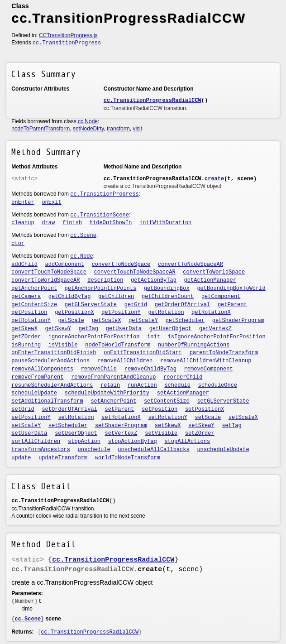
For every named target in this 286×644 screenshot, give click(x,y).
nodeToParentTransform (41, 129)
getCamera (26, 297)
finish (72, 223)
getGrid (136, 305)
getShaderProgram (238, 321)
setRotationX (121, 418)
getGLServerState (91, 305)
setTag (231, 426)
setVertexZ (121, 433)
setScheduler (68, 426)
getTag (88, 329)
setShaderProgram (121, 426)
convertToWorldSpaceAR (45, 280)
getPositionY (121, 312)
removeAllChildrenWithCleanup (206, 361)
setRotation (76, 418)
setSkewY (201, 426)
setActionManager (183, 393)
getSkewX (24, 329)
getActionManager (210, 280)
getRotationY (31, 321)
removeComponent (209, 369)
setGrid (23, 409)
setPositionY (31, 418)
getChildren (116, 297)
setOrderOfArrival (69, 409)
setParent (119, 409)
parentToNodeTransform (224, 353)
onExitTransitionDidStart (143, 353)
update (21, 458)
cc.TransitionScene (100, 215)
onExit (51, 202)
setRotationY (167, 418)
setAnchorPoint (113, 401)
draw (48, 223)
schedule (177, 385)
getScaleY (143, 321)
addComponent (65, 264)
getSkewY (58, 329)
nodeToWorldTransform (118, 345)
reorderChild (183, 377)
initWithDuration (165, 223)
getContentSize (34, 305)
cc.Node (88, 121)
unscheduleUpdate (223, 450)
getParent (232, 305)
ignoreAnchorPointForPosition (94, 337)
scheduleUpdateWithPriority (107, 393)
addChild (24, 264)
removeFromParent (37, 377)
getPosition (29, 312)
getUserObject (171, 329)
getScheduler (185, 321)
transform (118, 129)
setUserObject (76, 433)
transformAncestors (41, 450)
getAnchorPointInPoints (100, 288)
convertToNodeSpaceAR (191, 264)
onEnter (23, 202)
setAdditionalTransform (47, 401)
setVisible (161, 433)
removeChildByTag (150, 369)
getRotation (166, 312)
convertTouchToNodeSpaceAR (135, 272)
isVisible (63, 345)
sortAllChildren (36, 442)
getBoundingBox (167, 288)
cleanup (23, 223)
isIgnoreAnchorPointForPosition (217, 337)
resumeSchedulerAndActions (52, 385)
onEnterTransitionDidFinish (54, 353)
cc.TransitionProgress (67, 43)
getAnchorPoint (34, 288)
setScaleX (243, 418)
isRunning (26, 345)
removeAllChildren (125, 361)
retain (110, 385)
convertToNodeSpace (121, 264)
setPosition (160, 409)
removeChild (99, 369)
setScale (208, 418)
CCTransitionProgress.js (68, 35)
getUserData (124, 329)
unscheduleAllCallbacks (153, 450)
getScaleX (107, 321)
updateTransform (63, 458)
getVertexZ (215, 329)
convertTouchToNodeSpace (49, 272)
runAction (142, 385)
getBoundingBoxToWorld (231, 288)
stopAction (84, 442)
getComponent (221, 297)
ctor (18, 244)
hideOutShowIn (111, 223)
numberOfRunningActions (194, 345)
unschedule (94, 450)
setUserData (29, 433)
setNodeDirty (88, 129)
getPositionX (74, 312)
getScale (71, 321)
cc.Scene (83, 235)
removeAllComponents (42, 369)
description (105, 280)
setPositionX (205, 409)
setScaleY (26, 426)
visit (137, 129)
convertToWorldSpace (214, 272)
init (154, 337)
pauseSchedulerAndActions (50, 361)
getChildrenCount (168, 297)
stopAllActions (187, 442)
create (214, 179)
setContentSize (167, 401)
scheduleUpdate (34, 393)
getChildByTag (70, 297)
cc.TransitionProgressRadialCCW (153, 101)
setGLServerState (223, 401)
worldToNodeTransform (128, 458)
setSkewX (168, 426)
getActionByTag (154, 280)
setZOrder (200, 433)
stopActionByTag (133, 442)
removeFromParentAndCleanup (113, 377)
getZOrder (26, 337)
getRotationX (211, 312)
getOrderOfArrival (182, 305)
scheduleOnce (218, 385)
